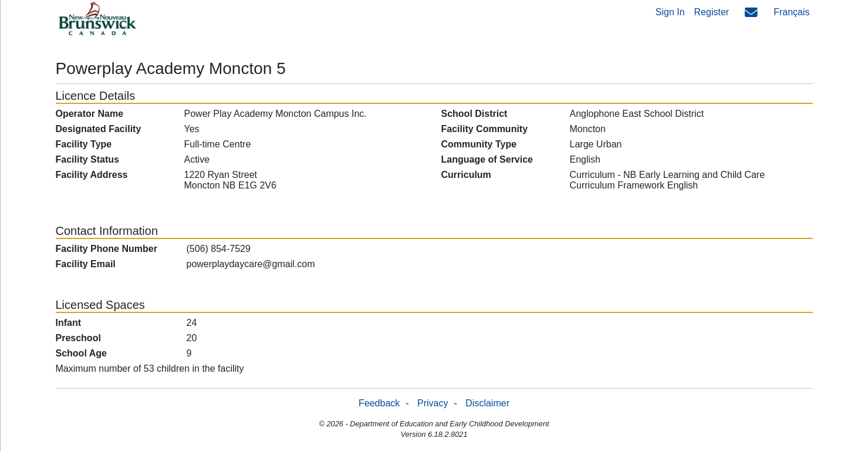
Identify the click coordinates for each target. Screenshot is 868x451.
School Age (81, 353)
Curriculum (466, 175)
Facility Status (87, 159)
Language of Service (487, 159)
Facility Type (84, 144)
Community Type (479, 144)
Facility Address (92, 175)
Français (791, 12)
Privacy (433, 403)
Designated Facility (99, 129)
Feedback (379, 403)
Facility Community (485, 129)
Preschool (78, 338)
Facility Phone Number (107, 249)
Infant (69, 323)
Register (712, 12)
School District (474, 114)
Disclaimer (487, 403)
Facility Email (86, 264)
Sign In (670, 12)
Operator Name (90, 114)
